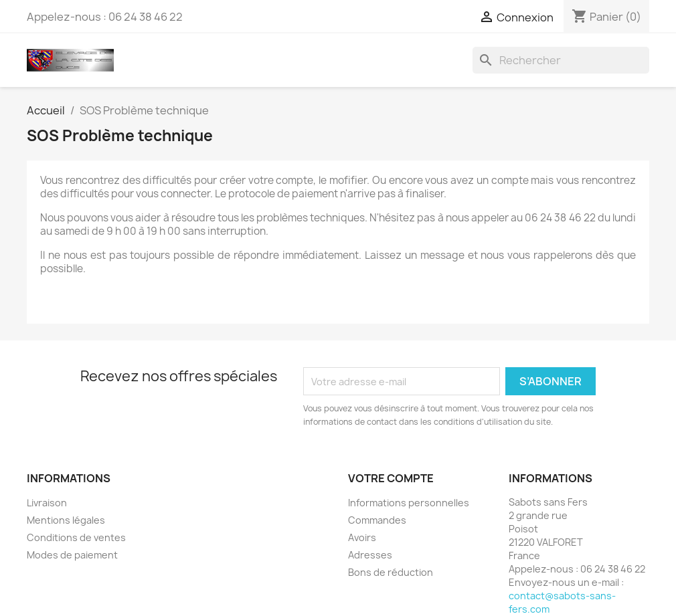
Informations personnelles (409, 503)
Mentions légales (66, 520)
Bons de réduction (391, 572)
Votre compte (391, 478)
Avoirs (362, 537)
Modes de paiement (72, 555)
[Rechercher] (561, 60)
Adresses (370, 555)
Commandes (377, 520)
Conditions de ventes (76, 537)
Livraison (47, 503)
